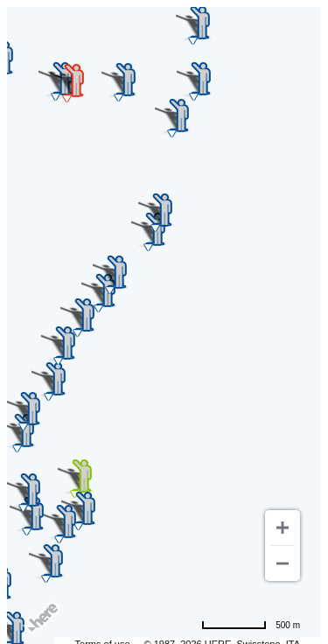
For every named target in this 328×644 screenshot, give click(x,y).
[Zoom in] (283, 528)
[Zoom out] (283, 563)
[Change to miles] (251, 625)
